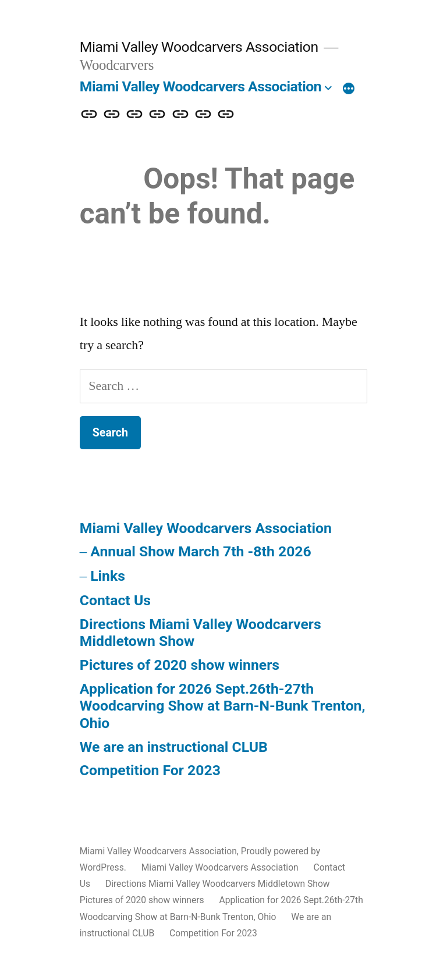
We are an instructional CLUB (174, 747)
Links (108, 576)
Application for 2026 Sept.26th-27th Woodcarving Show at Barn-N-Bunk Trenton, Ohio (223, 706)
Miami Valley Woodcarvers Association (199, 47)
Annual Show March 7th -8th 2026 (201, 551)
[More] (349, 89)
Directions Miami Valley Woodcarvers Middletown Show (218, 884)
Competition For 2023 (150, 770)
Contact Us (115, 600)
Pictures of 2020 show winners (180, 665)
